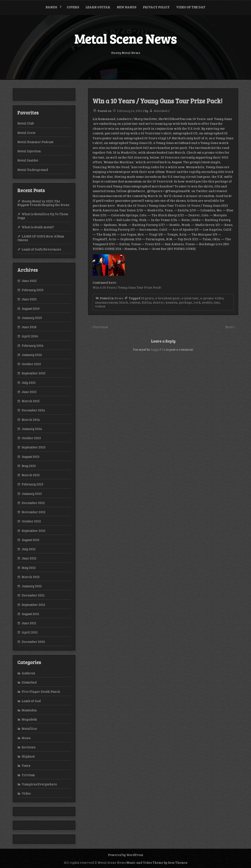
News (119, 298)
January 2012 (32, 586)
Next (229, 327)
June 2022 (29, 299)
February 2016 (32, 346)
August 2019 (31, 309)
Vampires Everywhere (39, 784)
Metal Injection (29, 151)
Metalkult (161, 111)
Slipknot (28, 756)
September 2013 (33, 447)
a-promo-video (212, 298)
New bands (126, 7)
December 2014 (33, 410)
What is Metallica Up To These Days (43, 216)
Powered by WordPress (125, 855)
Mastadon (29, 710)
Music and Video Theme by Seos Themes (157, 862)
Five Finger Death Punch (41, 691)
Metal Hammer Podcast (35, 142)
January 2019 (32, 318)
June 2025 (29, 281)
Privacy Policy (156, 7)
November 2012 (33, 512)
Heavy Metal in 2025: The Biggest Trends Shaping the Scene (43, 203)
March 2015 (31, 401)
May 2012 (29, 568)
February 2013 (32, 484)
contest (135, 302)
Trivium (28, 775)
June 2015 (29, 392)
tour (217, 302)
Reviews (28, 747)
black (124, 302)
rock (197, 302)
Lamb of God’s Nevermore (41, 249)
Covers (73, 7)
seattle (207, 302)
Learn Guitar (98, 7)
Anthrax (28, 673)
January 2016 (32, 355)
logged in (158, 349)
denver (158, 302)
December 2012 (33, 503)
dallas (146, 302)
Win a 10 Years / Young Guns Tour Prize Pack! (127, 287)
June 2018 (29, 327)
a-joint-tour (190, 298)
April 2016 (30, 336)
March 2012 (31, 577)
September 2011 (33, 605)
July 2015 (29, 383)
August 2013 (30, 457)
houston (171, 302)
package (185, 302)
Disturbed (29, 682)
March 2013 (31, 475)
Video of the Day (191, 7)
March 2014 (31, 420)
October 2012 (31, 521)
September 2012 (33, 531)
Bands (51, 7)
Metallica (29, 729)
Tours (26, 766)
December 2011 (33, 595)
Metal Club (26, 123)
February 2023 (32, 290)
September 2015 (33, 373)
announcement (106, 302)
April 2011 (30, 632)
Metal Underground (33, 170)
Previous (101, 327)
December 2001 (33, 642)
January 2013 (32, 494)
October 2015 (31, 364)
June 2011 (29, 623)
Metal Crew (26, 133)
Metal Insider (28, 160)
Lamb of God (31, 701)
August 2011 (30, 614)
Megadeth (29, 719)
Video (26, 793)
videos (100, 306)
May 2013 (29, 466)
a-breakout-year (167, 298)
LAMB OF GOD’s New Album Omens (41, 238)
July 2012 (29, 549)
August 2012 (30, 540)
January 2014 (32, 429)
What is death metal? (38, 227)
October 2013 (31, 438)
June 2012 (29, 558)
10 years (147, 298)
